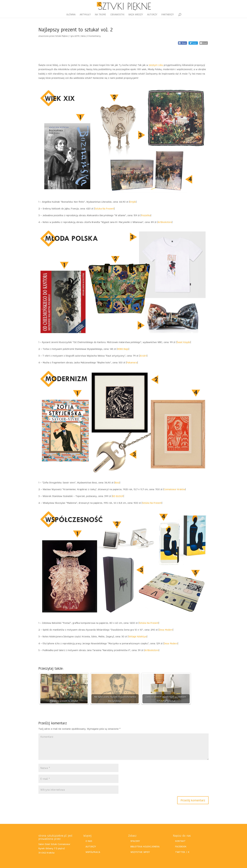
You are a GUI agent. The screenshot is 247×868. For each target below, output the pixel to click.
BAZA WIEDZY (136, 15)
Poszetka (146, 215)
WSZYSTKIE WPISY (140, 852)
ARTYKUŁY (85, 15)
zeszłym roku (156, 65)
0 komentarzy (94, 36)
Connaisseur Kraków (174, 489)
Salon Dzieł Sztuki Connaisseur (54, 844)
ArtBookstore (165, 222)
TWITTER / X (182, 852)
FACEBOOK (181, 846)
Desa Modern (166, 630)
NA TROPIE (101, 15)
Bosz (117, 483)
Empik (133, 202)
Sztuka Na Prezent (104, 209)
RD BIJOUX (118, 496)
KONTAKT (180, 841)
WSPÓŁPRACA (93, 852)
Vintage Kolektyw (138, 636)
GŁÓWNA (71, 15)
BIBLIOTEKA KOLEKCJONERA (145, 846)
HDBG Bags (123, 349)
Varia (83, 36)
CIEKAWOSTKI (117, 15)
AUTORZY (152, 15)
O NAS (89, 841)
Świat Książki (184, 342)
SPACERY (135, 841)
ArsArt (143, 356)
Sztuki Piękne (62, 36)
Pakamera (132, 362)
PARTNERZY (168, 15)
